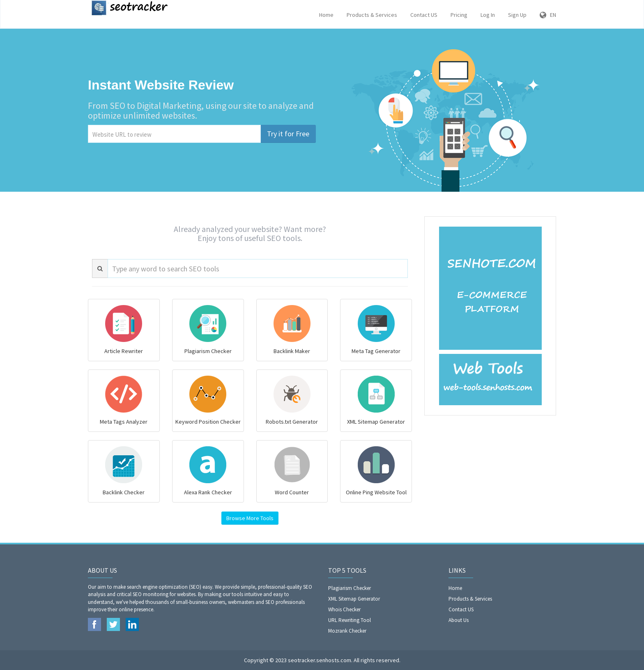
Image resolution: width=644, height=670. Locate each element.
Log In (488, 15)
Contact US (424, 15)
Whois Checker (344, 609)
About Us (459, 620)
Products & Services (372, 15)
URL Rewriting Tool (350, 620)
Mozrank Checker (347, 631)
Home (326, 15)
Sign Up (517, 15)
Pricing (459, 15)
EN (548, 15)
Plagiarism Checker (350, 588)
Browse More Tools (250, 518)
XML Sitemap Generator (354, 599)
